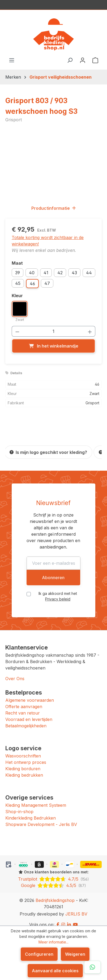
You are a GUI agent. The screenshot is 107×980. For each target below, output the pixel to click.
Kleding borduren (23, 762)
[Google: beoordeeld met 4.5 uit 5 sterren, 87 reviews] (53, 879)
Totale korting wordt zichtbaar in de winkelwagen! (48, 241)
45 (18, 283)
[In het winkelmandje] (53, 346)
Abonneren (53, 571)
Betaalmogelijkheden (26, 719)
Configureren (39, 954)
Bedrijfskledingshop (55, 894)
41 (46, 273)
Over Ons (15, 672)
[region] (53, 164)
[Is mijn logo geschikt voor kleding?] (48, 452)
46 (32, 284)
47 (47, 283)
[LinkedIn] (69, 918)
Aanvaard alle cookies (55, 971)
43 (74, 273)
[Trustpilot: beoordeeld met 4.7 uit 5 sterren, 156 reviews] (53, 873)
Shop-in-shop (19, 805)
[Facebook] (58, 918)
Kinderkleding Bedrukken (31, 812)
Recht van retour (23, 707)
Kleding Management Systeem (36, 799)
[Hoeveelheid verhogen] (90, 331)
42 (60, 273)
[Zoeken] (70, 60)
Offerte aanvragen (24, 700)
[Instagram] (63, 918)
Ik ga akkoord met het (58, 590)
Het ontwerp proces (26, 756)
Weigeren (75, 954)
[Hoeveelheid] (54, 331)
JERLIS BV (76, 908)
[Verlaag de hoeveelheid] (17, 331)
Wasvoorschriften (23, 749)
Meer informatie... (53, 942)
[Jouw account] (83, 60)
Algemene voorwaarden (30, 694)
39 (18, 273)
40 (32, 273)
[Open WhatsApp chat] (92, 967)
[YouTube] (75, 918)
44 (89, 273)
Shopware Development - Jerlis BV (41, 818)
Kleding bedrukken (24, 769)
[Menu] (12, 60)
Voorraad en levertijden (29, 713)
